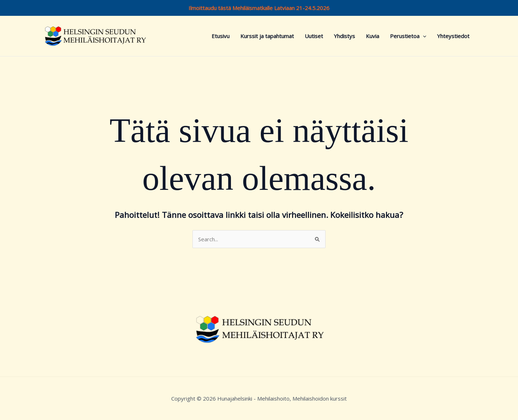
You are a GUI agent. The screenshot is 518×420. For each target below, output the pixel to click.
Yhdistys (344, 36)
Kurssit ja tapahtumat (267, 36)
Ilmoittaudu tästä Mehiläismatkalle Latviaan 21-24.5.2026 (259, 8)
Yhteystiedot (453, 36)
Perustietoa (408, 36)
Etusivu (221, 36)
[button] (423, 36)
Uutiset (314, 36)
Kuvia (372, 36)
